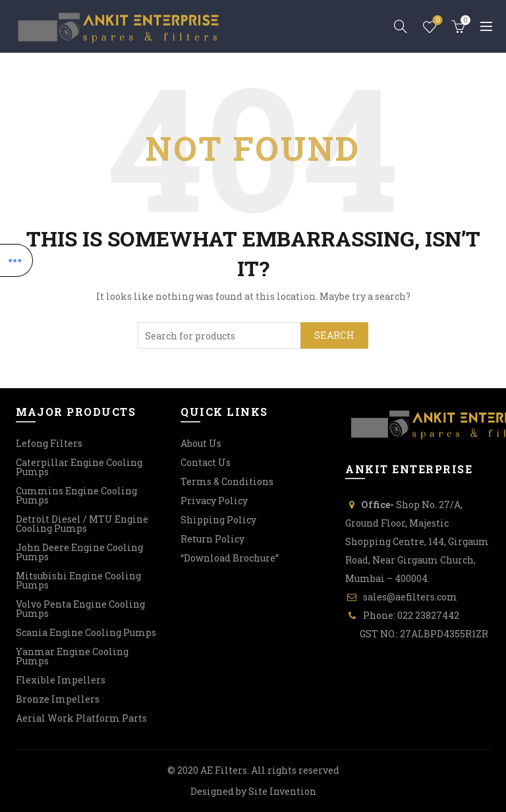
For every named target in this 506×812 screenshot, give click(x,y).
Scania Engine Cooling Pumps (86, 632)
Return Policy (212, 539)
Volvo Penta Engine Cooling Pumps (80, 609)
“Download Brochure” (230, 558)
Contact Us (206, 462)
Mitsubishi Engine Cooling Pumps (78, 580)
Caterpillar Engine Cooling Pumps (79, 467)
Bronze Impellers (58, 699)
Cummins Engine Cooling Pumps (76, 495)
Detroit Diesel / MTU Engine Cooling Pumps (82, 524)
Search (334, 335)
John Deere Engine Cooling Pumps (79, 552)
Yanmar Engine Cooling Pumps (72, 656)
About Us (201, 443)
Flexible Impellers (61, 680)
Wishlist (436, 21)
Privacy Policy (214, 501)
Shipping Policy (218, 520)
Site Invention (282, 791)
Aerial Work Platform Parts (81, 718)
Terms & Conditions (227, 481)
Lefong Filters (49, 443)
